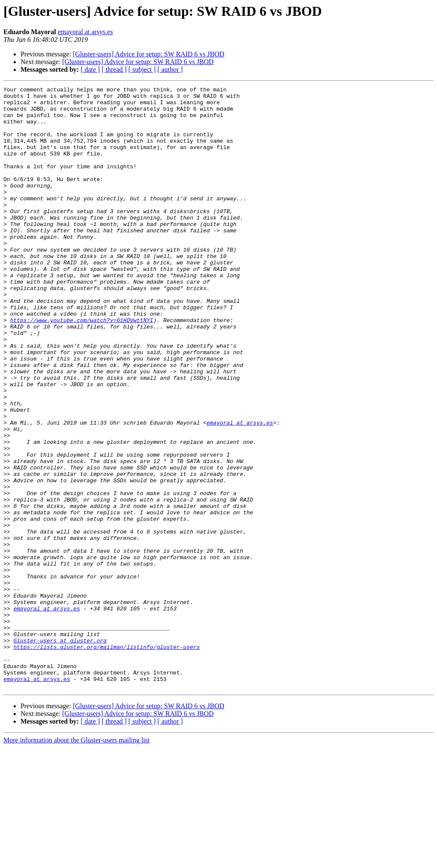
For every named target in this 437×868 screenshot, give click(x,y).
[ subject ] (142, 69)
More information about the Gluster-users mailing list (77, 861)
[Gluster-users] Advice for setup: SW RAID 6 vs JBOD (149, 54)
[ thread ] (114, 69)
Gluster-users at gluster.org (60, 752)
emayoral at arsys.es (85, 32)
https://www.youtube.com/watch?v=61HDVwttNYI (82, 367)
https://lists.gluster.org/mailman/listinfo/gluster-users (106, 759)
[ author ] (170, 69)
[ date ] (90, 69)
